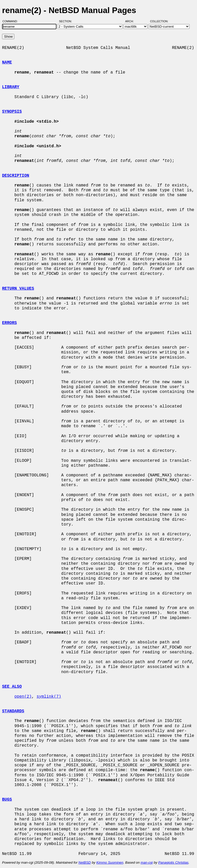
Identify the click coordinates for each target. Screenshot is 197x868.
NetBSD (85, 862)
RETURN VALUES (18, 289)
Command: (12, 21)
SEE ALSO (12, 687)
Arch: (132, 21)
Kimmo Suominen (110, 862)
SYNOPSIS (12, 112)
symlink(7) (49, 697)
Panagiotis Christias (173, 862)
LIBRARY (11, 87)
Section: (67, 21)
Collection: (159, 21)
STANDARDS (13, 711)
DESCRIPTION (16, 176)
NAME (7, 62)
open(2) (23, 697)
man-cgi (147, 862)
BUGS (7, 800)
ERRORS (9, 323)
